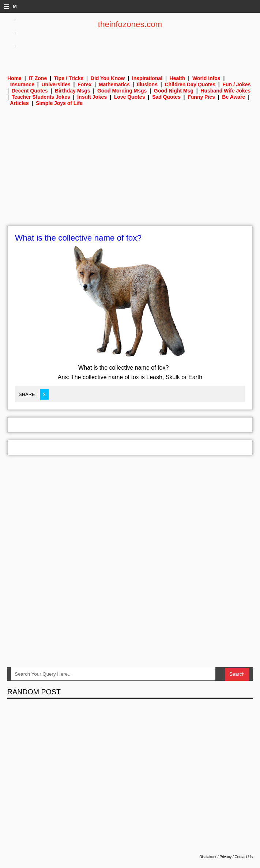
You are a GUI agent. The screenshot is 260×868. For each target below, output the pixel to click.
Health (178, 78)
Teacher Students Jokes (41, 97)
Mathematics (114, 84)
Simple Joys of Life (59, 103)
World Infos (206, 78)
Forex (84, 84)
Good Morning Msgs (122, 91)
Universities (56, 84)
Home (14, 78)
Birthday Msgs (72, 91)
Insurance (22, 84)
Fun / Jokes (236, 84)
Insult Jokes (92, 97)
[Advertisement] (130, 171)
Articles (19, 103)
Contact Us (244, 857)
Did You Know (108, 78)
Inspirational (147, 78)
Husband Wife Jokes (225, 91)
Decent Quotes (30, 91)
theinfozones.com (130, 24)
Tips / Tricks (69, 78)
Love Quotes (130, 97)
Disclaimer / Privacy (215, 857)
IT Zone (38, 78)
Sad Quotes (166, 97)
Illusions (147, 84)
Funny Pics (201, 97)
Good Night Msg (174, 91)
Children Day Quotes (190, 84)
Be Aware (233, 97)
